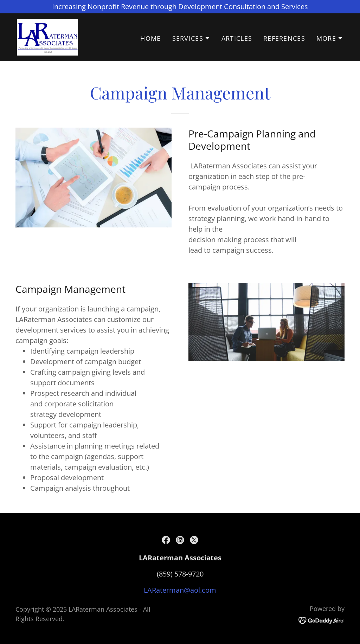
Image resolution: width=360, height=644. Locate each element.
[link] (47, 36)
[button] (191, 38)
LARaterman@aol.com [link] (180, 590)
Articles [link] (237, 38)
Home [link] (150, 38)
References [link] (284, 38)
